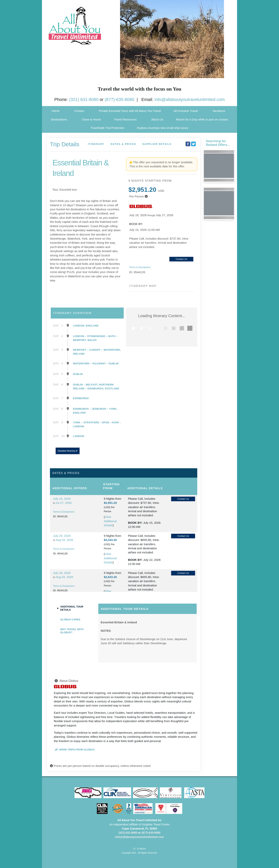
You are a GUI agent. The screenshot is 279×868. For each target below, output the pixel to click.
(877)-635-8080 (120, 99)
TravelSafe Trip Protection (107, 128)
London (79, 436)
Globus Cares (70, 620)
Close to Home (91, 119)
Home (56, 111)
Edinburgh (81, 398)
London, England (86, 326)
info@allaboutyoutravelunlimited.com (190, 99)
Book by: (135, 523)
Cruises (79, 111)
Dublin (78, 374)
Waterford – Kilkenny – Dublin (96, 364)
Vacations (219, 111)
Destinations (59, 119)
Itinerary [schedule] (96, 144)
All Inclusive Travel (186, 111)
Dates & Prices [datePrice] (123, 144)
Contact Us (181, 259)
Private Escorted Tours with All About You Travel (130, 111)
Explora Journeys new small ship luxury (163, 128)
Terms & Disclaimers (140, 267)
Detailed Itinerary (68, 451)
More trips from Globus (75, 750)
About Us (157, 119)
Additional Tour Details (72, 608)
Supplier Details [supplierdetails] (157, 144)
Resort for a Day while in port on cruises (202, 119)
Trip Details (65, 144)
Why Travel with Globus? (72, 631)
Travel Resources (125, 119)
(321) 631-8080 (84, 99)
